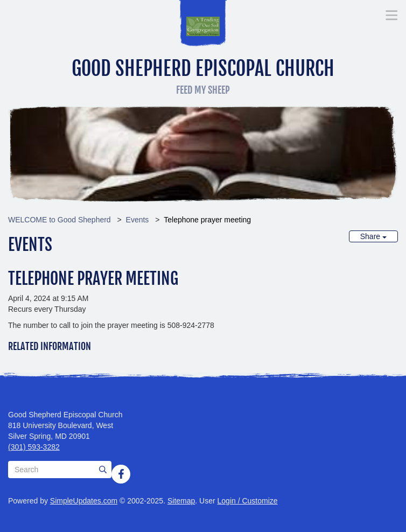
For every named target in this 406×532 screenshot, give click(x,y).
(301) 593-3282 (34, 447)
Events (138, 220)
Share (373, 236)
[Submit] (103, 470)
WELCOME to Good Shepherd (59, 220)
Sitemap (181, 501)
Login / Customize (248, 501)
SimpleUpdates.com (84, 501)
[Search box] (60, 470)
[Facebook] (121, 474)
